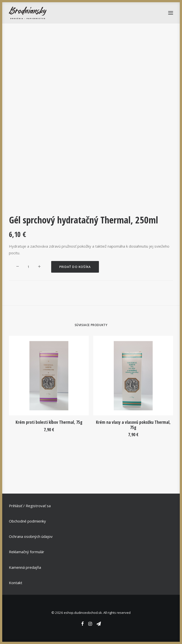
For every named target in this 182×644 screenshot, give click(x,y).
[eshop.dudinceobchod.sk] (28, 13)
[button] (49, 376)
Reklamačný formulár (27, 552)
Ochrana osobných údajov (31, 536)
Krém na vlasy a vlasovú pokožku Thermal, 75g (133, 425)
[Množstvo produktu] (28, 267)
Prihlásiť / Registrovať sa (30, 506)
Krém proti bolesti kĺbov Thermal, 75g (49, 422)
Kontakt (16, 583)
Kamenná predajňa (25, 567)
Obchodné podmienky (27, 521)
